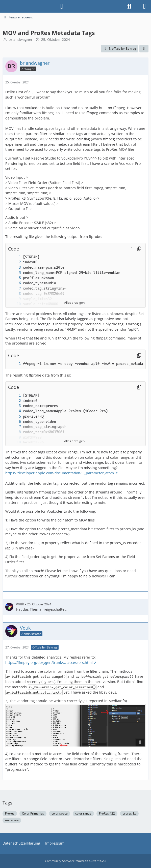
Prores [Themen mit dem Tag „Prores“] (10, 813)
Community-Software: (76, 861)
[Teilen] (144, 49)
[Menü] (144, 6)
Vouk (20, 604)
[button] (132, 249)
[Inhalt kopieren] (139, 249)
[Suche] (129, 6)
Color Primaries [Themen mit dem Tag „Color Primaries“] (33, 813)
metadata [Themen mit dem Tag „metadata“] (12, 820)
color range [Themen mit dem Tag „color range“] (83, 813)
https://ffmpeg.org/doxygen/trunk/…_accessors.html (49, 662)
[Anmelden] (62, 6)
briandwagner (21, 39)
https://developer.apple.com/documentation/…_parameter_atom (60, 473)
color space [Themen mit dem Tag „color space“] (60, 813)
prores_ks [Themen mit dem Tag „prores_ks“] (129, 813)
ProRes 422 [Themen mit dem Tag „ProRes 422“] (107, 813)
